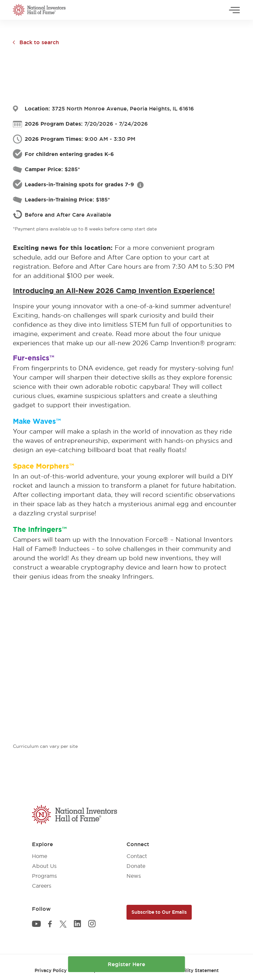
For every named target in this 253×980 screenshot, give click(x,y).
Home (40, 856)
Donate (136, 866)
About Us (44, 866)
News (134, 876)
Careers (42, 886)
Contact (137, 856)
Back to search (39, 42)
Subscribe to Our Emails (159, 912)
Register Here (126, 964)
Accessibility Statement (192, 970)
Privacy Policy (51, 970)
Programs (44, 876)
